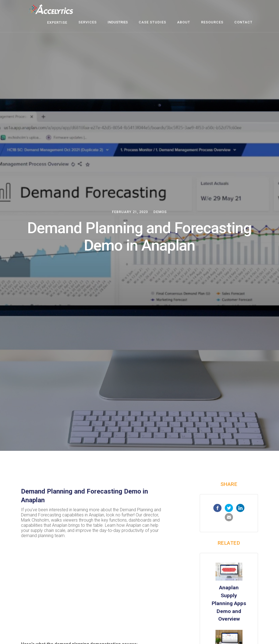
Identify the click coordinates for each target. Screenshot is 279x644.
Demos (160, 212)
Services (88, 22)
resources (212, 22)
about (184, 22)
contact (243, 22)
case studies (152, 22)
